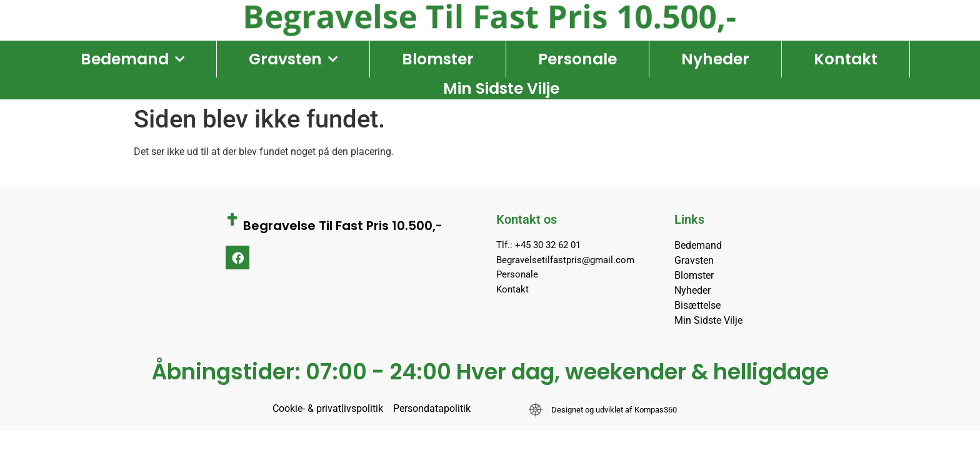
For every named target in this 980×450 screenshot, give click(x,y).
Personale (577, 59)
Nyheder (715, 59)
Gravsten (293, 59)
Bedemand (132, 59)
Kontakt (846, 59)
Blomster (438, 59)
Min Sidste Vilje (501, 88)
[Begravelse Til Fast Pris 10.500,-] (232, 219)
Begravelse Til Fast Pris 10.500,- (343, 226)
